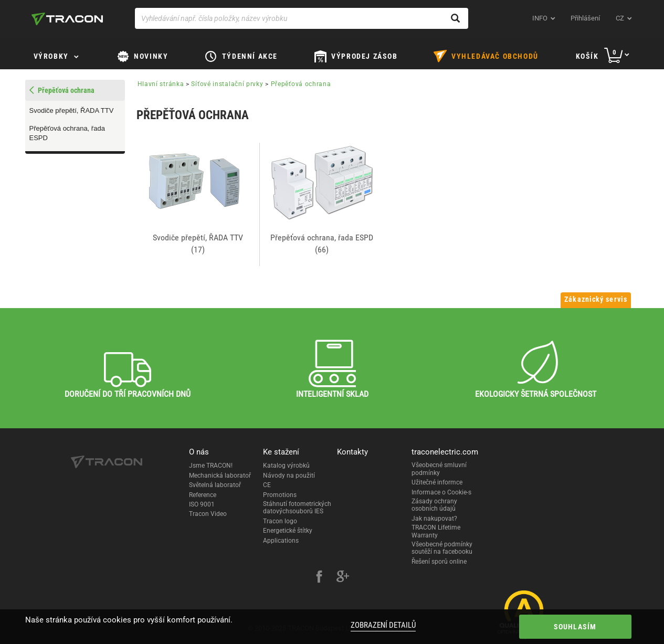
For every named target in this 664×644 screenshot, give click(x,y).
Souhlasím (575, 627)
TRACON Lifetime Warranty (436, 531)
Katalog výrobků (286, 466)
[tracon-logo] (67, 19)
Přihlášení (585, 18)
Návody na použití (289, 476)
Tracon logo (280, 521)
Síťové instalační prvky (227, 84)
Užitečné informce (437, 482)
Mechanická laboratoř (220, 476)
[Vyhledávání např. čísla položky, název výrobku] (302, 18)
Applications (281, 541)
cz (620, 18)
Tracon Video (208, 514)
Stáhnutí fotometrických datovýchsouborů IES (297, 508)
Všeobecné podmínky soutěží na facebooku (442, 548)
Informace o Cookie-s (441, 492)
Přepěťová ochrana (301, 84)
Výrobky (51, 56)
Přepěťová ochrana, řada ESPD (67, 133)
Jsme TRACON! (211, 466)
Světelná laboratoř (215, 485)
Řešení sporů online (439, 562)
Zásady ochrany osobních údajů (434, 505)
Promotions (280, 495)
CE (267, 485)
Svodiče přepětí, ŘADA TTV (72, 110)
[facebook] (319, 578)
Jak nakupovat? (434, 519)
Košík (587, 56)
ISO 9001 (202, 504)
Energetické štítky (288, 531)
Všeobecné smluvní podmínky (439, 469)
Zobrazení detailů (383, 625)
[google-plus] (343, 578)
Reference (203, 495)
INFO (540, 18)
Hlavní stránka (161, 84)
